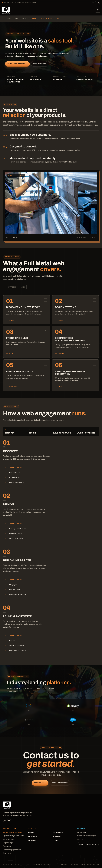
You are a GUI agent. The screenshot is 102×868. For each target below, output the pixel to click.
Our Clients (32, 840)
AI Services (57, 836)
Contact (56, 840)
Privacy (65, 864)
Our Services (32, 836)
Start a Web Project (17, 64)
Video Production (9, 839)
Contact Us (40, 785)
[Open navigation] (98, 10)
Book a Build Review (60, 785)
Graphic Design (8, 843)
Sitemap (75, 864)
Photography (7, 846)
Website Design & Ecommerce (13, 832)
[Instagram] (94, 2)
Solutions (31, 832)
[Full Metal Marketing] (6, 10)
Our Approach (58, 832)
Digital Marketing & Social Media (13, 836)
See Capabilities (40, 64)
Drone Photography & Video (12, 850)
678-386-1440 (8, 2)
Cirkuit (96, 864)
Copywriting (7, 853)
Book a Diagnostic (88, 845)
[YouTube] (98, 2)
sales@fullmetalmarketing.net (26, 2)
